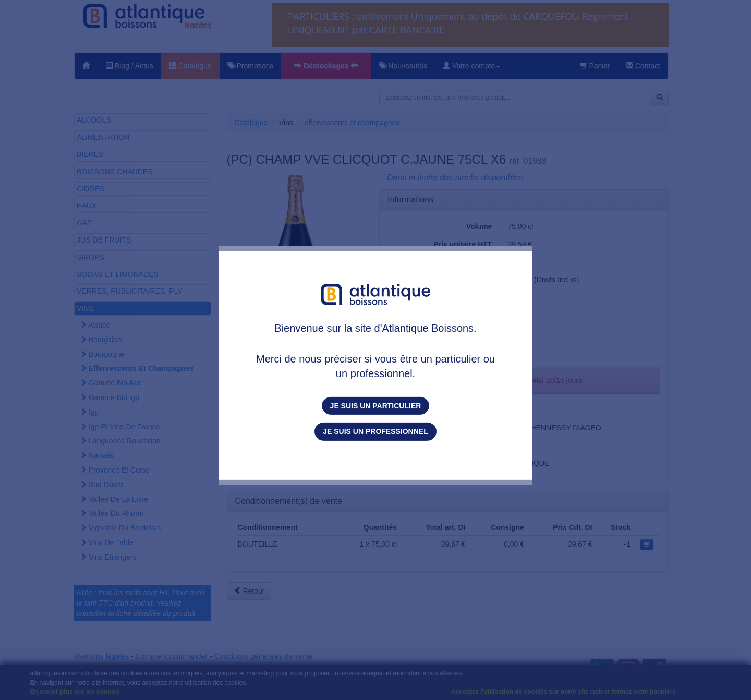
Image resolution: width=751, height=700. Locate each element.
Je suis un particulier (376, 406)
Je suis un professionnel (375, 431)
